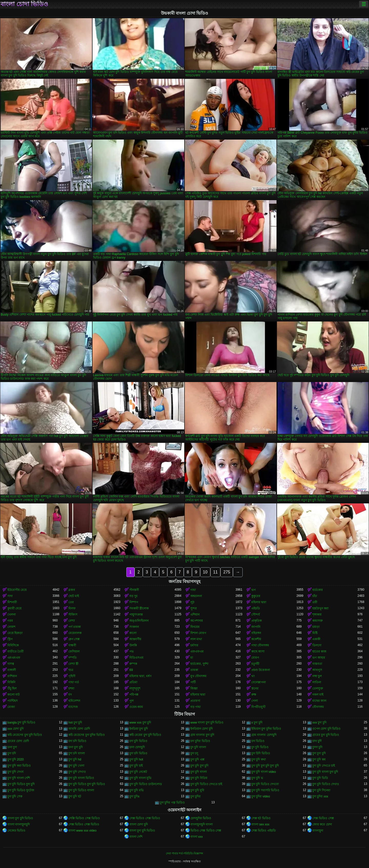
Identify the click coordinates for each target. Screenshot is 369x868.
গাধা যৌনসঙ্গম (260, 645)
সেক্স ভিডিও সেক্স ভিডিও (145, 818)
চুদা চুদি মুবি (197, 790)
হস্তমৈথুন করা (320, 608)
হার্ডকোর (318, 590)
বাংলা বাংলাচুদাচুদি (19, 824)
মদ (70, 695)
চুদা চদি (12, 753)
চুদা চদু (194, 753)
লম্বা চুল (317, 676)
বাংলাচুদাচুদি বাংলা (202, 824)
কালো (133, 633)
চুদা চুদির (196, 796)
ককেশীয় (256, 639)
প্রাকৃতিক (257, 621)
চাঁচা (315, 596)
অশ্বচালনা (196, 596)
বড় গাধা (196, 707)
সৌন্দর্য (256, 615)
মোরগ (255, 658)
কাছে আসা (258, 651)
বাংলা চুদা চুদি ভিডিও (20, 818)
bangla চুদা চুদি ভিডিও (21, 723)
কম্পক (133, 664)
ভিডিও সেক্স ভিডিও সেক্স (206, 831)
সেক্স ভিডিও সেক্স (323, 818)
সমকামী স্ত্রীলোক (139, 608)
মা (192, 658)
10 (205, 572)
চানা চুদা (12, 747)
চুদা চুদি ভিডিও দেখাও (326, 784)
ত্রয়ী (315, 602)
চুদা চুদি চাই (136, 766)
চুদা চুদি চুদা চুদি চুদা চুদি (265, 766)
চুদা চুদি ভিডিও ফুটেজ (21, 790)
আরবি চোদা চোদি (79, 729)
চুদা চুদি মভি (137, 790)
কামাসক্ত (318, 621)
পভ (132, 651)
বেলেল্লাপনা (259, 682)
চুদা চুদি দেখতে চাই (324, 766)
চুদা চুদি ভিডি (320, 778)
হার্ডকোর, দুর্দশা (199, 664)
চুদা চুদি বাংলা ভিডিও (81, 778)
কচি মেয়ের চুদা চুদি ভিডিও (145, 735)
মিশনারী (12, 602)
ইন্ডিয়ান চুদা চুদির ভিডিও (266, 729)
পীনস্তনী (134, 590)
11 (216, 572)
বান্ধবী (72, 645)
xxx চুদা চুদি (319, 723)
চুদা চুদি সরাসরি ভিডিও (265, 790)
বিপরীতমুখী (258, 707)
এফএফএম (197, 651)
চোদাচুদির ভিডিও (201, 818)
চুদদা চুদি (317, 747)
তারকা (194, 670)
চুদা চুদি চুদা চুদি (199, 766)
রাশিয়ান (12, 676)
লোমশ (11, 627)
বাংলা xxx (197, 837)
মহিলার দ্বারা (259, 602)
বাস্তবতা (317, 664)
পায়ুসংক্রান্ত (136, 615)
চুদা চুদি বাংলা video (264, 772)
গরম (10, 621)
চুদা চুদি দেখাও (77, 772)
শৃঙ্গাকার (317, 615)
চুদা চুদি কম (319, 759)
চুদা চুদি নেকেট (138, 772)
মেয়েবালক (75, 633)
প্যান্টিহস (13, 701)
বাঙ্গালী (12, 670)
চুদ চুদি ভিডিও (260, 747)
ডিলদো (317, 645)
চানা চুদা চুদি (76, 747)
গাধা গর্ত (74, 682)
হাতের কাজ (319, 651)
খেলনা (12, 615)
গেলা (255, 701)
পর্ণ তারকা (75, 627)
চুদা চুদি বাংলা (199, 772)
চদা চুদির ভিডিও (200, 741)
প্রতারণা (195, 701)
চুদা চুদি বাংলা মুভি (140, 778)
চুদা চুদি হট (75, 796)
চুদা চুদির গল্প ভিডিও (172, 803)
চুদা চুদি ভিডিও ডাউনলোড (146, 784)
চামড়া (316, 627)
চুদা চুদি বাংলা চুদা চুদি (325, 772)
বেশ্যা (72, 621)
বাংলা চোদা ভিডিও (24, 4)
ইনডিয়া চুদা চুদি (139, 729)
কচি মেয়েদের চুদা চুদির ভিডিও (87, 735)
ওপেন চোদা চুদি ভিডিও (326, 729)
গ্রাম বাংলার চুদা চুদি (202, 735)
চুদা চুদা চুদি (319, 753)
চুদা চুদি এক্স (197, 759)
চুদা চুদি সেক (15, 796)
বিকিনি (11, 682)
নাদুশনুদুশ (135, 688)
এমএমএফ (14, 658)
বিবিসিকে (13, 645)
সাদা (10, 596)
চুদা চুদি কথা (259, 759)
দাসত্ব (11, 664)
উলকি (133, 645)
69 (131, 670)
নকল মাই (318, 695)
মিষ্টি (315, 633)
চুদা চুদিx (134, 796)
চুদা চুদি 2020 (16, 759)
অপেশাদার (197, 621)
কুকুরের (256, 596)
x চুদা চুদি (257, 723)
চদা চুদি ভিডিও (138, 741)
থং (253, 676)
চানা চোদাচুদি (137, 747)
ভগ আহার (319, 658)
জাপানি (256, 627)
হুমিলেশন (74, 701)
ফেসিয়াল (74, 651)
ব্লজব (72, 590)
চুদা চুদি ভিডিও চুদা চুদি (21, 784)
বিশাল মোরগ (198, 633)
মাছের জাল (319, 701)
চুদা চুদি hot (136, 759)
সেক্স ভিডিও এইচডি (264, 831)
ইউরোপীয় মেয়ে (17, 590)
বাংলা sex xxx (260, 824)
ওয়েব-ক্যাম (136, 707)
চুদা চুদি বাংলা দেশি (19, 778)
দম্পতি (73, 658)
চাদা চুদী (317, 741)
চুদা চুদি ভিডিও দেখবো (265, 784)
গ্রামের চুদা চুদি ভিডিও (326, 735)
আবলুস (317, 670)
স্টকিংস (73, 615)
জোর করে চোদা (322, 824)
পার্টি (193, 682)
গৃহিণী (72, 676)
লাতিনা (317, 682)
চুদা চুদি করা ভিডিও (19, 766)
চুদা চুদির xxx (320, 796)
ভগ (254, 590)
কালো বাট (14, 695)
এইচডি (256, 608)
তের (71, 602)
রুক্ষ (254, 695)
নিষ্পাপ (134, 602)
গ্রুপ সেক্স (74, 639)
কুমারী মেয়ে (14, 608)
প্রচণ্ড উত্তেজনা (261, 670)
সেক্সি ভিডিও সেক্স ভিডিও (84, 818)
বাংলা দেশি (136, 837)
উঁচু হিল (12, 688)
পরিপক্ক (134, 695)
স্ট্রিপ (10, 639)
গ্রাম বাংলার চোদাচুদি (264, 735)
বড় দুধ (134, 596)
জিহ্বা (194, 688)
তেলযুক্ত (318, 688)
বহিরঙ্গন (256, 633)
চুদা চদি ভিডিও (138, 753)
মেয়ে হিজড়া (15, 633)
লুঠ (192, 602)
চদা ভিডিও (258, 741)
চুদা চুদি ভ (257, 778)
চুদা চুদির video (261, 796)
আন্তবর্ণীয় (135, 639)
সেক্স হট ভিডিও (261, 818)
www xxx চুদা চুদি (140, 723)
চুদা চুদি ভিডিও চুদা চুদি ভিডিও (87, 784)
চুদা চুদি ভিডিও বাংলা (81, 790)
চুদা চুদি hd (75, 759)
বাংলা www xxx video (83, 831)
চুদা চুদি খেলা (76, 766)
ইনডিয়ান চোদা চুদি (202, 729)
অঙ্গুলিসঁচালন (139, 621)
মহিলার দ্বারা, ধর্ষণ (140, 676)
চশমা (71, 688)
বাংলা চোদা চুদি (139, 824)
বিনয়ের (195, 627)
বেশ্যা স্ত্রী (73, 664)
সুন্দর (194, 608)
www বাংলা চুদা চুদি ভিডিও (207, 723)
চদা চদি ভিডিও (77, 741)
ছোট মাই (74, 596)
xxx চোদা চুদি (16, 729)
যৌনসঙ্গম (318, 707)
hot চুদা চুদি (75, 723)
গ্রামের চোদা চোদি (18, 741)
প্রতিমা (133, 682)
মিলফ (72, 608)
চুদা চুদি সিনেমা (321, 790)
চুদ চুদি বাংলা (198, 747)
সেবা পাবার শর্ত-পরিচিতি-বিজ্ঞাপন (184, 853)
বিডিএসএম (136, 658)
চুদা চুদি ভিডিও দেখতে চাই (206, 784)
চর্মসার (194, 645)
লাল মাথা (196, 639)
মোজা (11, 707)
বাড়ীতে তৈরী (16, 651)
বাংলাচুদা (318, 831)
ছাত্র (71, 670)
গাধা (193, 590)
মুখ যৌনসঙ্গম (198, 676)
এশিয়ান (195, 615)
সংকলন (134, 627)
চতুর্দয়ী (255, 664)
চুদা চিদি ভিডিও (261, 753)
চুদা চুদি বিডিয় (199, 778)
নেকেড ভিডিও (16, 831)
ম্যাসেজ (73, 707)
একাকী (316, 639)
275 (227, 572)
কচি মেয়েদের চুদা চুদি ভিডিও (25, 735)
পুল (132, 701)
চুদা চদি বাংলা (77, 753)
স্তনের (255, 688)
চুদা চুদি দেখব (16, 772)
